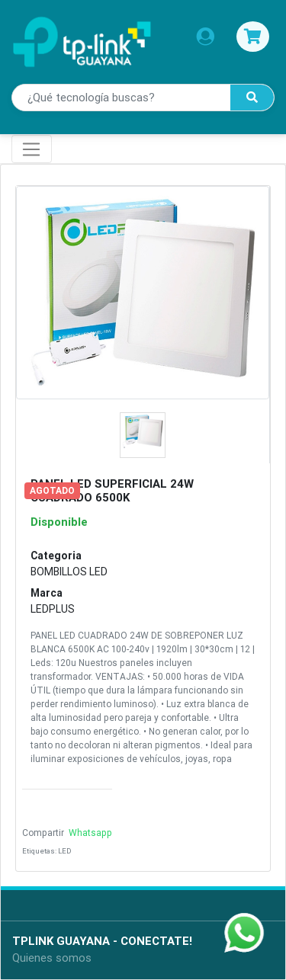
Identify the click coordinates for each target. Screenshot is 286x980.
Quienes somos (52, 958)
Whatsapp (89, 833)
